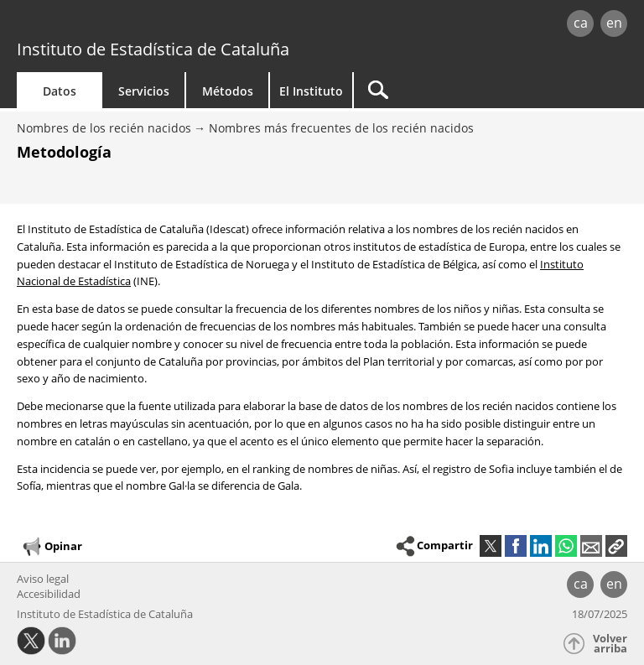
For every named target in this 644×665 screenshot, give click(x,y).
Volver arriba (610, 644)
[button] (616, 546)
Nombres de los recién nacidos (104, 128)
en (614, 23)
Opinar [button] (52, 547)
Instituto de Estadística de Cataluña (153, 49)
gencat (139, 25)
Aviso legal (43, 579)
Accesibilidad (49, 594)
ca (581, 23)
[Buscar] (459, 90)
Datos (60, 91)
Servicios (144, 91)
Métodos (228, 91)
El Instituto (311, 91)
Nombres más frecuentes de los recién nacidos (341, 128)
